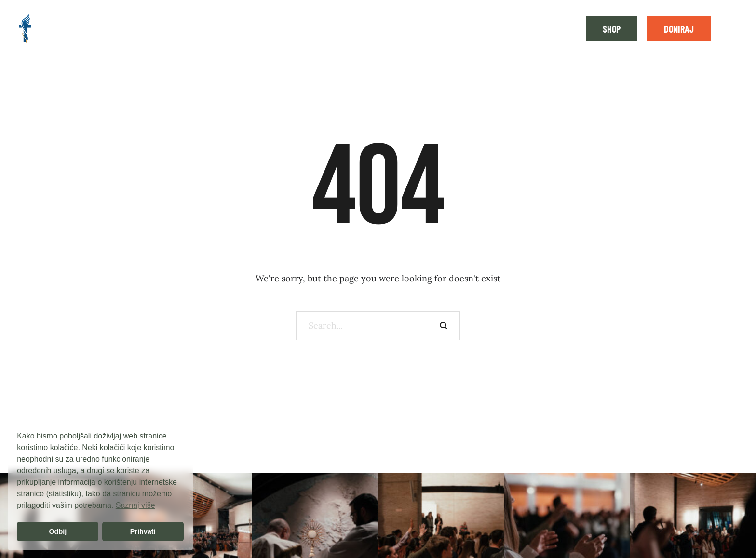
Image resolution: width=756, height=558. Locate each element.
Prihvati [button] (143, 531)
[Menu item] (70, 29)
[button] (612, 29)
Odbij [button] (58, 531)
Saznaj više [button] (135, 505)
